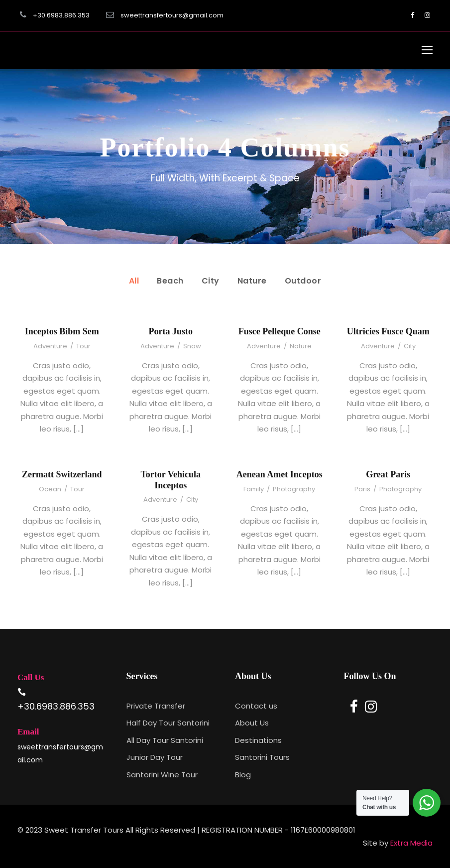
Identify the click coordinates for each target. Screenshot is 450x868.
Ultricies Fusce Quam (388, 331)
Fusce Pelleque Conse (280, 331)
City (211, 281)
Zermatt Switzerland (62, 474)
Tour (83, 346)
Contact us (256, 706)
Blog (243, 775)
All (134, 281)
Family (254, 489)
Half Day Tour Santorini (168, 723)
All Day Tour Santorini (165, 740)
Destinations (258, 740)
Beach (170, 281)
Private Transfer (156, 706)
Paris (362, 489)
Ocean (50, 489)
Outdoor (303, 281)
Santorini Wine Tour (162, 775)
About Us (252, 723)
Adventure (50, 346)
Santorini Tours (262, 757)
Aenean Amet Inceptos (280, 474)
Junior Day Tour (155, 757)
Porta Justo (171, 331)
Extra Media (411, 843)
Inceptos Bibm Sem (62, 331)
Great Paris (388, 474)
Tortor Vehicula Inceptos (170, 480)
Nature (252, 281)
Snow (192, 346)
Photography (294, 489)
